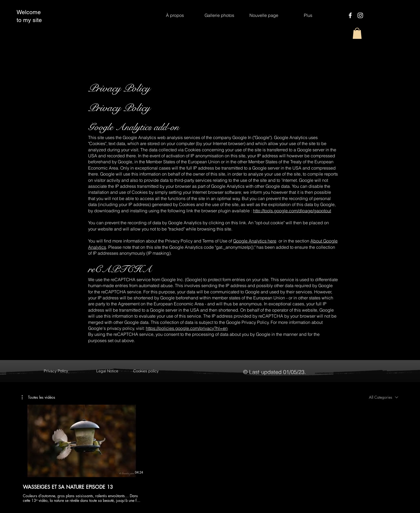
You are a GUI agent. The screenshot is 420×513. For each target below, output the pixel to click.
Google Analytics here (255, 241)
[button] (357, 33)
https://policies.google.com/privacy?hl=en (187, 328)
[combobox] (384, 397)
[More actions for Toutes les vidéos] (38, 397)
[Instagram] (360, 15)
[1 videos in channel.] (210, 454)
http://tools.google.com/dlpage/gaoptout (292, 211)
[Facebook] (350, 15)
